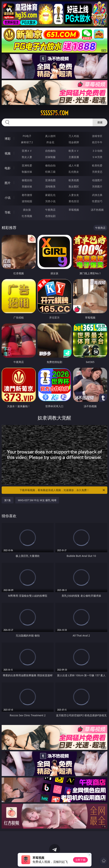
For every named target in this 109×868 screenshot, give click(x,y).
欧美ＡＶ (74, 151)
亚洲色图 (50, 180)
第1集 (8, 500)
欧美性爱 (97, 165)
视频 (8, 153)
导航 (8, 212)
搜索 (100, 122)
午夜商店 (50, 210)
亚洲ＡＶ (27, 151)
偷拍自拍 (50, 165)
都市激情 (27, 195)
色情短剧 (50, 216)
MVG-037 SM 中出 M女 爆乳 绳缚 (37, 500)
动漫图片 (97, 180)
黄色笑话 (74, 201)
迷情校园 (27, 201)
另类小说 (50, 201)
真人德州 (50, 136)
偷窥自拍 (27, 180)
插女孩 (27, 210)
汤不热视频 (97, 210)
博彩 (8, 139)
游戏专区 (97, 136)
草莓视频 (74, 210)
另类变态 (97, 172)
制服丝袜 (27, 172)
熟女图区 (74, 186)
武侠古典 (97, 195)
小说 (8, 198)
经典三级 (50, 172)
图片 (8, 183)
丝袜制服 (50, 157)
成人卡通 (74, 165)
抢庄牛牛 (97, 142)
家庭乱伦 (50, 195)
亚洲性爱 (27, 165)
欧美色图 (74, 180)
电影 (8, 168)
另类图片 (97, 186)
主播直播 (74, 157)
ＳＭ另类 (97, 157)
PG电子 (27, 136)
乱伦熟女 (74, 172)
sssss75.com (54, 113)
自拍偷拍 (50, 151)
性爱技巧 (97, 201)
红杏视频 (27, 216)
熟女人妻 (27, 157)
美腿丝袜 (27, 186)
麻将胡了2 (27, 142)
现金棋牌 (74, 142)
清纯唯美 (50, 186)
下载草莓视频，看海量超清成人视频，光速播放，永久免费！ (63, 490)
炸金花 (50, 142)
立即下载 (80, 860)
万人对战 (74, 136)
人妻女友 (74, 195)
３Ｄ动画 (97, 151)
